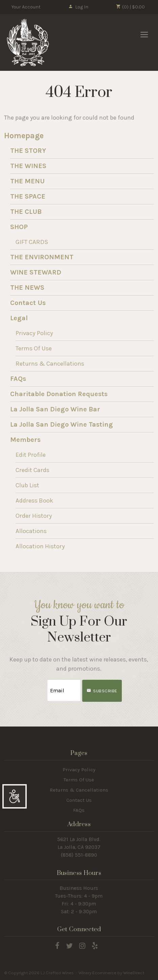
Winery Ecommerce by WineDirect (111, 973)
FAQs (18, 379)
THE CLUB (26, 212)
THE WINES (28, 166)
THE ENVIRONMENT (42, 257)
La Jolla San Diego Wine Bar (55, 409)
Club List (27, 485)
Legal (19, 318)
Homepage (24, 136)
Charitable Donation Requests (59, 394)
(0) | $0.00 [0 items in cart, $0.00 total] (130, 7)
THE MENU (27, 181)
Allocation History (40, 546)
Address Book (34, 501)
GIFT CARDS (32, 242)
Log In (78, 7)
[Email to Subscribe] (64, 690)
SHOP (19, 227)
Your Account (26, 7)
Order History (34, 516)
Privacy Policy (34, 333)
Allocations (31, 531)
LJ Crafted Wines (28, 42)
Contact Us (28, 303)
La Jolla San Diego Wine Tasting (62, 424)
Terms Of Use (34, 348)
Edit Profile (31, 455)
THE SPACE (28, 196)
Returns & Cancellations (50, 364)
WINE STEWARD (36, 272)
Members (25, 440)
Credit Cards (32, 470)
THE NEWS (27, 288)
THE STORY (28, 151)
